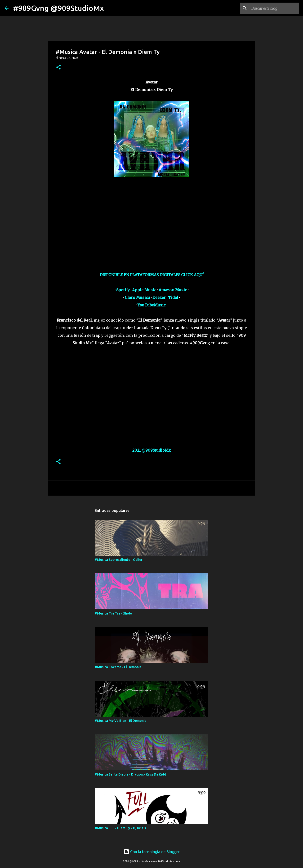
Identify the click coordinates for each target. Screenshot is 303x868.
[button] (58, 68)
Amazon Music (173, 290)
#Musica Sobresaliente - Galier (119, 560)
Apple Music (144, 290)
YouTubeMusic (152, 305)
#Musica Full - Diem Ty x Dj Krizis (120, 828)
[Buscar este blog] (274, 8)
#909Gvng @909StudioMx (59, 8)
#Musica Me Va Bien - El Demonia (121, 721)
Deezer (159, 297)
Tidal (173, 297)
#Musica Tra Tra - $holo (113, 613)
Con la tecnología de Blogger (152, 852)
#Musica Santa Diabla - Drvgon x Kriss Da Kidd (130, 774)
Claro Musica (137, 297)
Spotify (123, 290)
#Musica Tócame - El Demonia (118, 667)
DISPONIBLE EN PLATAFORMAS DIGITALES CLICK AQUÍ (152, 275)
